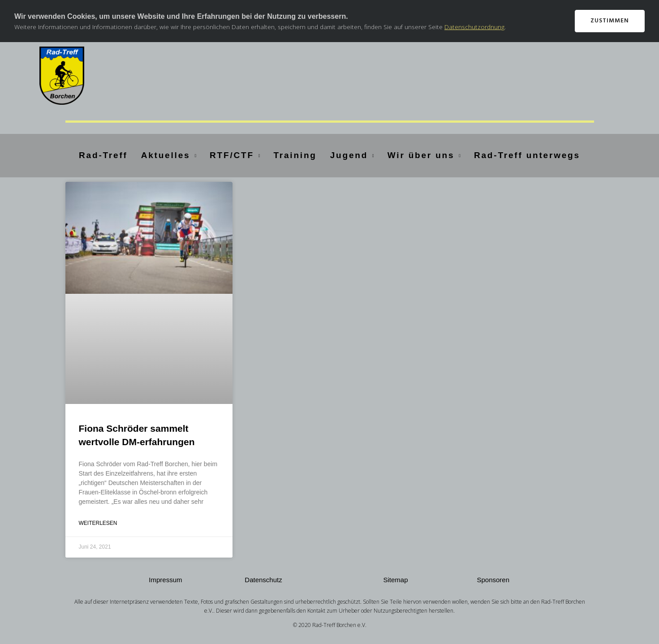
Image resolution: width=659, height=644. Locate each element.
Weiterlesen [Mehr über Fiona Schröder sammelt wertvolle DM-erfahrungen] (98, 523)
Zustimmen (610, 21)
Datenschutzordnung (474, 27)
